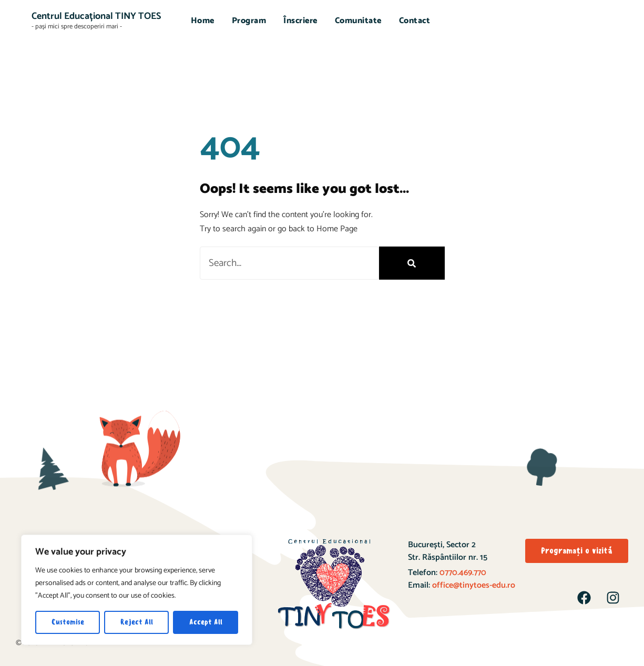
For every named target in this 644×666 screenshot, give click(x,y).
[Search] (412, 263)
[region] (137, 590)
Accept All (206, 622)
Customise (68, 622)
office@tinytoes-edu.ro (474, 585)
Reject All (137, 622)
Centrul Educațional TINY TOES (96, 16)
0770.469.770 (462, 573)
